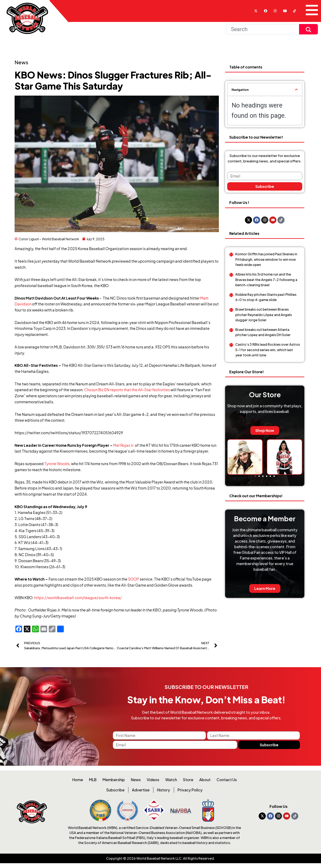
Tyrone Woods (57, 464)
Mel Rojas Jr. (124, 445)
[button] (296, 89)
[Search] (263, 29)
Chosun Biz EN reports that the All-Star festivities (127, 390)
